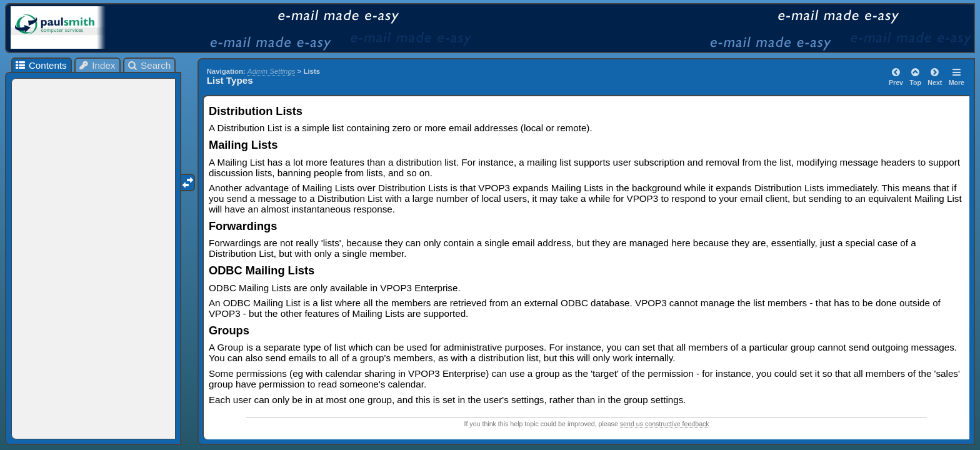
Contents (40, 65)
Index (97, 65)
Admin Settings (272, 71)
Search (149, 65)
